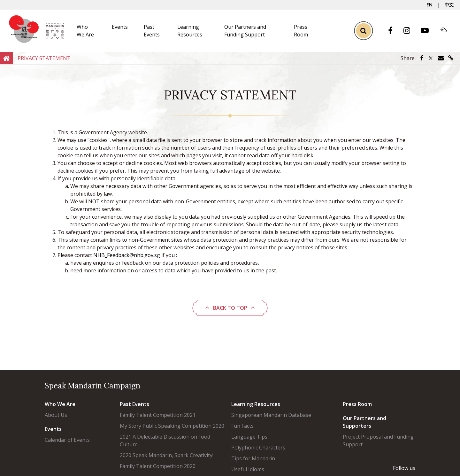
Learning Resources (256, 404)
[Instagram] (410, 31)
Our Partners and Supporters (364, 422)
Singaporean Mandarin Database (271, 415)
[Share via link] (451, 58)
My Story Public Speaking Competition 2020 (172, 426)
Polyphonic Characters (258, 448)
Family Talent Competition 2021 (158, 415)
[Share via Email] (441, 58)
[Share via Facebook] (422, 58)
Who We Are (60, 404)
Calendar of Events (67, 440)
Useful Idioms (248, 469)
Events (120, 27)
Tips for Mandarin (253, 458)
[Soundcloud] (447, 31)
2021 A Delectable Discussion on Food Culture (165, 441)
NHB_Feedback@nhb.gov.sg (127, 255)
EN (429, 5)
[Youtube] (428, 31)
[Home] (6, 58)
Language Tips (249, 437)
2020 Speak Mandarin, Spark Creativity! (167, 455)
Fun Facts (242, 426)
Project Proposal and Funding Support (378, 441)
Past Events (134, 404)
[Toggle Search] (363, 31)
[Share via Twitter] (431, 58)
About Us (56, 415)
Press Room (357, 404)
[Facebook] (394, 31)
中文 (449, 5)
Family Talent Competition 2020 (158, 466)
